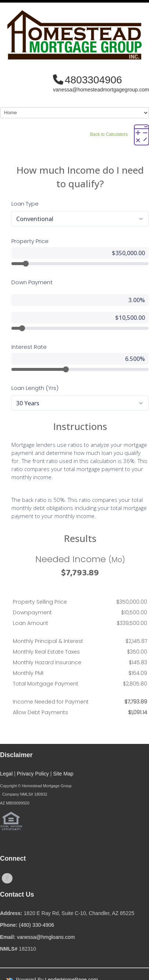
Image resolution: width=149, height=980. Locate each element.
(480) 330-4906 (36, 925)
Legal (6, 774)
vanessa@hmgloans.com (46, 937)
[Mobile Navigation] (74, 113)
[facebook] (7, 878)
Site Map (63, 774)
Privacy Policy (33, 774)
